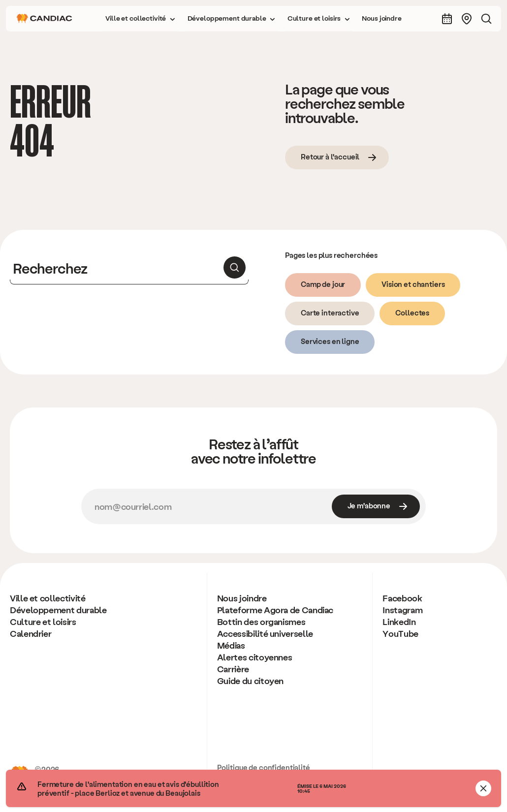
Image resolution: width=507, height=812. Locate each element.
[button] (140, 19)
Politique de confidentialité (264, 767)
